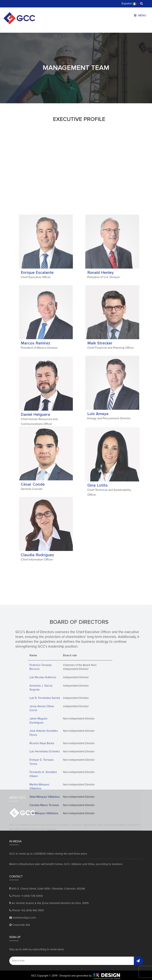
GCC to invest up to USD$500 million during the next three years (48, 853)
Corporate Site (20, 924)
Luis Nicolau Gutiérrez (43, 769)
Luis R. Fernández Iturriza (45, 790)
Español (129, 4)
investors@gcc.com (23, 917)
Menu (140, 15)
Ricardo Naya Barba (42, 835)
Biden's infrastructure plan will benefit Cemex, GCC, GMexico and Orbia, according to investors (66, 863)
